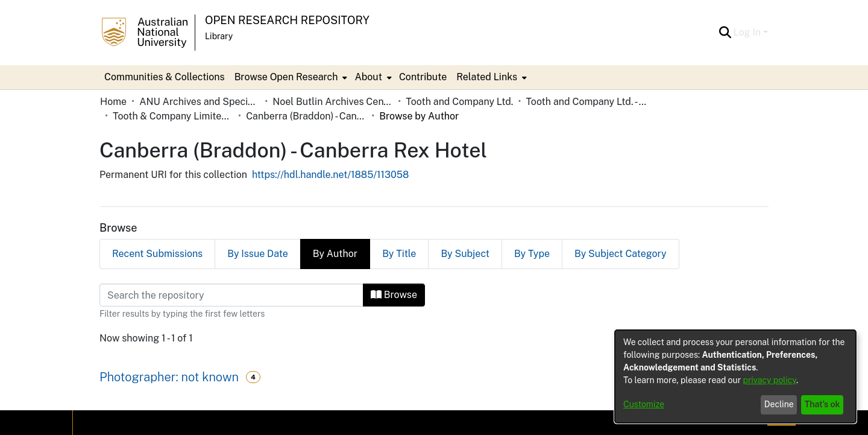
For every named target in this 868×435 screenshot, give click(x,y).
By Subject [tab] (465, 254)
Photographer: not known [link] (169, 377)
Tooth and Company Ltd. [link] (459, 102)
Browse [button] (394, 295)
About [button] (368, 77)
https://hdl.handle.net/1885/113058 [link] (331, 175)
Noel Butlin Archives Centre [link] (333, 102)
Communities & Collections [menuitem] (165, 77)
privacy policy (770, 380)
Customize (644, 404)
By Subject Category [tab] (621, 254)
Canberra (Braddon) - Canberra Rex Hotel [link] (306, 116)
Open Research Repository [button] (287, 20)
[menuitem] (290, 77)
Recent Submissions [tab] (157, 254)
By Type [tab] (532, 254)
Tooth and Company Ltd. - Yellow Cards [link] (586, 102)
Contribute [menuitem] (423, 77)
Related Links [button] (487, 77)
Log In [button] (748, 32)
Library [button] (219, 36)
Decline (779, 404)
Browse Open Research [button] (286, 77)
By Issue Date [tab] (258, 254)
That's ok (822, 404)
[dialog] (735, 376)
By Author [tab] (335, 254)
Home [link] (113, 102)
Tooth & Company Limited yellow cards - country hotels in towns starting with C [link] (173, 116)
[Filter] (231, 295)
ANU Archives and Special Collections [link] (200, 102)
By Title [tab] (399, 254)
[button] (725, 33)
